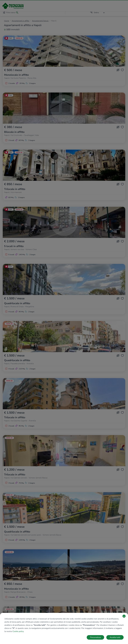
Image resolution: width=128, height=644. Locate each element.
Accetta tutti (115, 637)
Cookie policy (18, 631)
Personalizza (95, 637)
